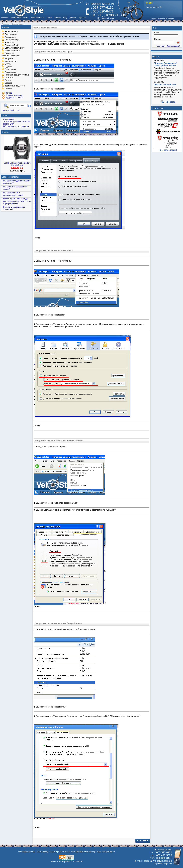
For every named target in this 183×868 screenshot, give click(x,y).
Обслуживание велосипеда (16, 126)
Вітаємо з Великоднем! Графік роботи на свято (165, 64)
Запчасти (9, 43)
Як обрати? (8, 124)
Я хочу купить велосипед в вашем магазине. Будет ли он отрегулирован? (17, 201)
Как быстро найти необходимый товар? (13, 194)
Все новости (169, 102)
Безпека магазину (85, 852)
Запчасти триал (12, 51)
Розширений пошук (12, 110)
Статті (49, 18)
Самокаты (10, 78)
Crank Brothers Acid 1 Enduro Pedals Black (17, 164)
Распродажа (11, 72)
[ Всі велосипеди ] (168, 150)
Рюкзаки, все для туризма (17, 75)
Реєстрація (160, 46)
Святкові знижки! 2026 (165, 85)
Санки (8, 80)
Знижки (5, 132)
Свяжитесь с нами (67, 852)
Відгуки (58, 18)
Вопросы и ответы (10, 177)
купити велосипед (27, 852)
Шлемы (8, 89)
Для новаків (9, 119)
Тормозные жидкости (15, 86)
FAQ (65, 18)
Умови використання (105, 852)
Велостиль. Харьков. (60, 862)
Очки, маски (10, 70)
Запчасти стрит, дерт (15, 48)
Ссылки (53, 852)
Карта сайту (42, 852)
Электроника (11, 34)
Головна (5, 18)
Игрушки (9, 59)
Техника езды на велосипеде (17, 122)
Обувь (8, 64)
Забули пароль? (173, 46)
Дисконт (73, 18)
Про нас (83, 18)
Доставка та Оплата (19, 18)
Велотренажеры (12, 40)
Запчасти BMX (12, 45)
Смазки (8, 83)
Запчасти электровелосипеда (11, 55)
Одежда (9, 67)
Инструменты (11, 61)
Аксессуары (10, 37)
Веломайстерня (37, 18)
